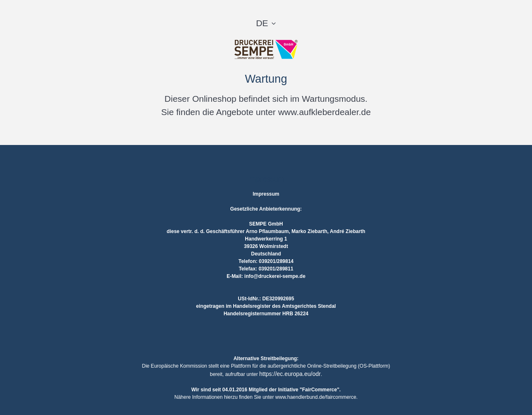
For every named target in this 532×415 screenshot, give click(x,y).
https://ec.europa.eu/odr (290, 374)
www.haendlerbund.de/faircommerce (316, 397)
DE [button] (262, 23)
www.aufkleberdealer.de (324, 112)
